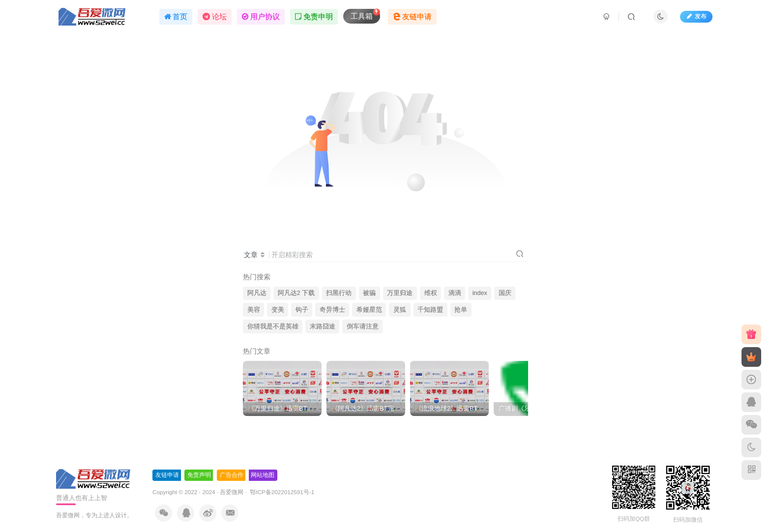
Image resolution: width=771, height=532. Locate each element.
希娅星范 (369, 310)
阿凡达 (257, 293)
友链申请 (167, 475)
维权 (431, 293)
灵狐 (400, 310)
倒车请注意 (363, 326)
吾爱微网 (232, 492)
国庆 (505, 293)
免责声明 (199, 475)
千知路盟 (430, 310)
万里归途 (400, 293)
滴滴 (455, 293)
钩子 (302, 310)
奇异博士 (332, 310)
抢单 (461, 310)
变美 (278, 310)
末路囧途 (323, 326)
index (480, 293)
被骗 (369, 293)
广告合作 (232, 475)
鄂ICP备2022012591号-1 (281, 492)
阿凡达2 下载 (297, 293)
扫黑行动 (339, 293)
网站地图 (263, 475)
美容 (254, 310)
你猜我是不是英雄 (273, 326)
